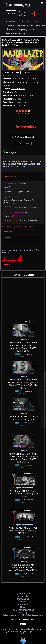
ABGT (29, 21)
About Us (23, 596)
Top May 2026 (26, 29)
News (23, 607)
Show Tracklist (10, 176)
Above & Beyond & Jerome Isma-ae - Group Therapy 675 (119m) (23, 530)
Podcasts (23, 604)
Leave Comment (23, 144)
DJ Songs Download (23, 610)
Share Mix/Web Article (15, 33)
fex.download (26, 127)
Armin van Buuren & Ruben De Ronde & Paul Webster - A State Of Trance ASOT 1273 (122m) (23, 347)
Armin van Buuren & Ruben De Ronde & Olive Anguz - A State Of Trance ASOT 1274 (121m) (23, 384)
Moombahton (18, 89)
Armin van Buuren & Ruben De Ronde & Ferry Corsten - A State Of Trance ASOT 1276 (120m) (23, 458)
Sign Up (23, 15)
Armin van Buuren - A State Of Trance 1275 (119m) (23, 418)
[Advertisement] (23, 119)
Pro (32, 14)
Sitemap (23, 612)
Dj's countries (23, 593)
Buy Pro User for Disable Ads (23, 137)
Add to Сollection (12, 72)
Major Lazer (18, 79)
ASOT (38, 21)
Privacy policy (10, 615)
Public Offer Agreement (31, 615)
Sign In (22, 12)
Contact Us (23, 599)
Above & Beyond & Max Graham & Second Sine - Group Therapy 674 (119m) (23, 567)
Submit (7, 265)
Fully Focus (30, 79)
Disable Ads (23, 322)
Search (11, 13)
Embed (28, 72)
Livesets (10, 25)
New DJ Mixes (25, 25)
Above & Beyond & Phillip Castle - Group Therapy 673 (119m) (23, 493)
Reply (15, 192)
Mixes (23, 602)
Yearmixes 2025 (14, 21)
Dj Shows (11, 29)
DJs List (41, 25)
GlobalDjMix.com (30, 629)
